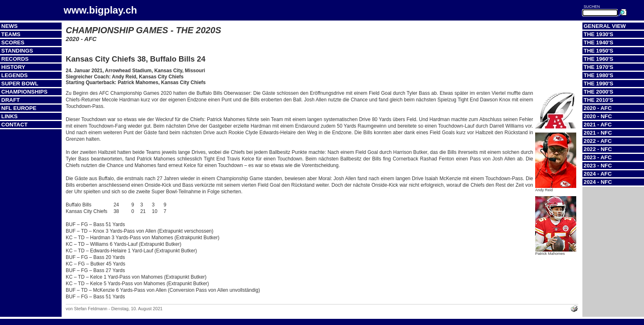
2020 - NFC (598, 116)
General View (605, 26)
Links (9, 116)
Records (15, 59)
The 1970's (598, 67)
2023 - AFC (598, 157)
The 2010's (598, 100)
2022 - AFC (598, 141)
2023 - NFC (598, 166)
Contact (14, 125)
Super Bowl (20, 84)
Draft (10, 100)
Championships (24, 92)
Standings (17, 51)
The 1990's (598, 84)
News (9, 26)
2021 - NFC (598, 133)
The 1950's (598, 51)
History (13, 67)
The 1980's (598, 75)
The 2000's (598, 92)
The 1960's (598, 59)
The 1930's (598, 34)
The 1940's (598, 42)
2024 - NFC (598, 182)
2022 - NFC (598, 149)
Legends (14, 75)
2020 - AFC (598, 108)
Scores (13, 42)
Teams (11, 34)
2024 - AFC (598, 174)
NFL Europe (19, 108)
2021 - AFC (598, 125)
